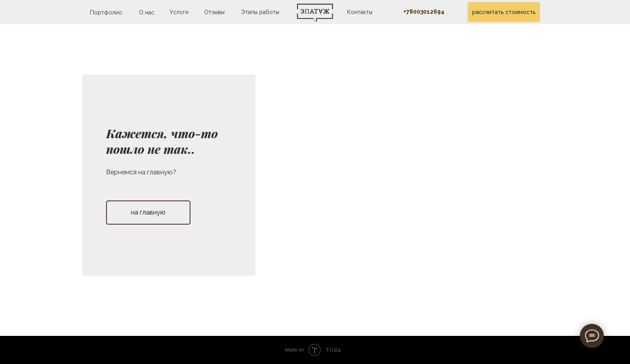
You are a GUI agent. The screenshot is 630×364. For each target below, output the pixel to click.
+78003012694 (424, 12)
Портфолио (106, 12)
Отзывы (214, 12)
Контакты (360, 12)
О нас (147, 12)
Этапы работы (260, 12)
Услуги (179, 12)
